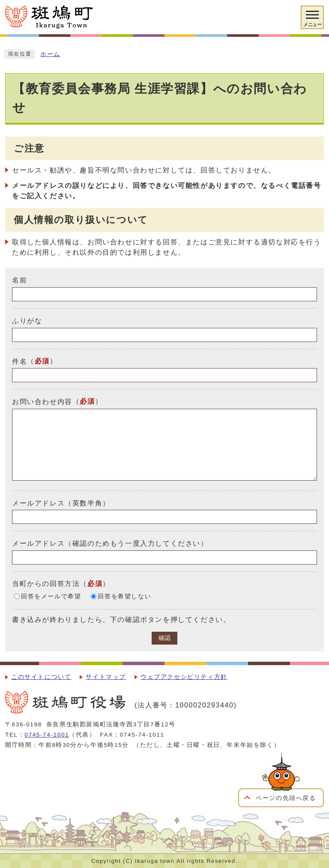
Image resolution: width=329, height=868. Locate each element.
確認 (164, 638)
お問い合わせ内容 (42, 402)
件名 (19, 361)
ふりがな (27, 321)
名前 (19, 280)
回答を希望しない (124, 596)
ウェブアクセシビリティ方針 (184, 677)
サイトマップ (106, 677)
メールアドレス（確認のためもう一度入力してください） (110, 543)
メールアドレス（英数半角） (61, 503)
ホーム (50, 54)
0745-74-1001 (47, 735)
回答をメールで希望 (51, 596)
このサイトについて (41, 677)
